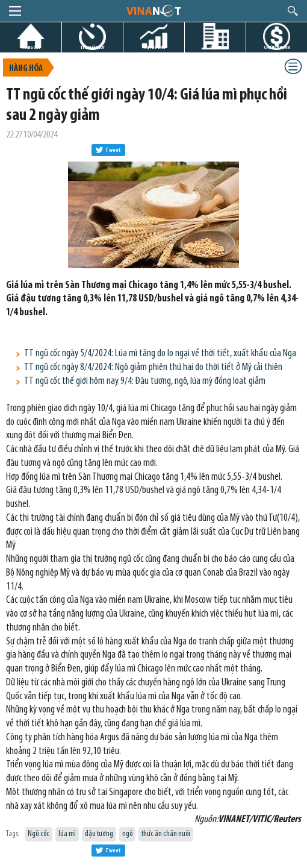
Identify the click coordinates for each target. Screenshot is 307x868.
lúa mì (67, 834)
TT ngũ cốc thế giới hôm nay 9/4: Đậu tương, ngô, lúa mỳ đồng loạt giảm (145, 381)
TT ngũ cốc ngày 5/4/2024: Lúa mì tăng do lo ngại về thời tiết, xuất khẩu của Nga (160, 354)
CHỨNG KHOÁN (277, 47)
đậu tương (99, 834)
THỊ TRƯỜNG (154, 47)
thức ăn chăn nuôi (166, 834)
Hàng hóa (26, 69)
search (293, 11)
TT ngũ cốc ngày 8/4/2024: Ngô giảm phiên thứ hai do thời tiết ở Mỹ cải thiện (153, 367)
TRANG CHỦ (31, 47)
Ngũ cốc (39, 834)
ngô (127, 834)
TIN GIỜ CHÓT (93, 47)
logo (153, 10)
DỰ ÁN (216, 47)
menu (15, 11)
